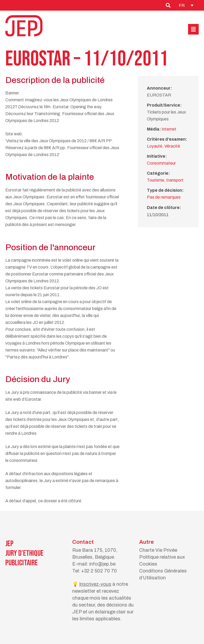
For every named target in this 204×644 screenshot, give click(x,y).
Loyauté (155, 146)
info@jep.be (102, 564)
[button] (193, 29)
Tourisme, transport (165, 180)
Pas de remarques (164, 197)
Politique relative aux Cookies (162, 561)
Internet (169, 129)
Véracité (172, 146)
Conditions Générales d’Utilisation (163, 574)
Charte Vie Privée (158, 550)
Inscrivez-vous (95, 584)
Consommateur (161, 163)
